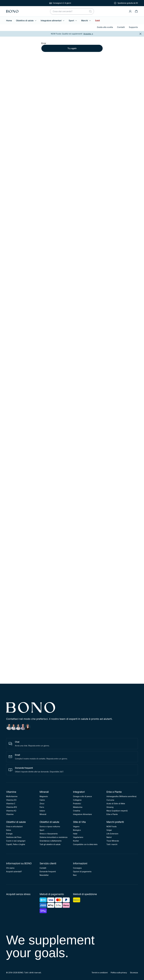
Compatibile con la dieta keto (85, 844)
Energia (9, 834)
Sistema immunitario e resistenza (53, 837)
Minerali (44, 792)
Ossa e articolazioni (14, 826)
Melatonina (78, 807)
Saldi (97, 21)
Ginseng (110, 807)
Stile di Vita (79, 822)
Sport (73, 21)
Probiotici (77, 804)
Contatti (121, 27)
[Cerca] (90, 11)
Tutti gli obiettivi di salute (50, 844)
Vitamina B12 (12, 807)
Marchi (86, 21)
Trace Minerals (113, 841)
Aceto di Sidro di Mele (116, 804)
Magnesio (44, 796)
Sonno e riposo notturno (50, 826)
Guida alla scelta (105, 27)
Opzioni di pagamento (82, 872)
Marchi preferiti (115, 822)
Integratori (79, 792)
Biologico (77, 830)
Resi (75, 875)
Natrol (109, 837)
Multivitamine (12, 796)
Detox (9, 830)
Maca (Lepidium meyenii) (117, 811)
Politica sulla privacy (119, 973)
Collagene (77, 800)
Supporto (133, 27)
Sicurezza (134, 973)
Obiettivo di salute (26, 21)
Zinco (42, 804)
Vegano (76, 826)
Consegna (77, 868)
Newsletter (44, 875)
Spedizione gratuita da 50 (128, 3)
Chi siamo (10, 868)
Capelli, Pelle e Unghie (16, 844)
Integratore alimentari (53, 21)
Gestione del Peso (14, 837)
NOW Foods (112, 826)
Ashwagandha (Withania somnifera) (121, 796)
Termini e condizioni (100, 973)
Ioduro (42, 811)
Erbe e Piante (114, 792)
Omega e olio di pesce (82, 796)
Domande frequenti (48, 872)
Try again (72, 48)
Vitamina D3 (11, 800)
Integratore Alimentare (82, 814)
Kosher (76, 841)
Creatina (77, 811)
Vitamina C (11, 804)
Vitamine (11, 792)
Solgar (109, 830)
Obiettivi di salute (16, 822)
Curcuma (110, 800)
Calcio (42, 800)
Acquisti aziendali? (14, 872)
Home (9, 21)
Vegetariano (78, 837)
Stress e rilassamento (49, 834)
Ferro (42, 807)
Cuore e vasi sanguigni (16, 841)
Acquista (88, 34)
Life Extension (112, 834)
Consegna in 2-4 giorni (62, 3)
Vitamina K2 (11, 811)
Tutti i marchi (112, 844)
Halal (75, 834)
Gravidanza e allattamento (51, 841)
